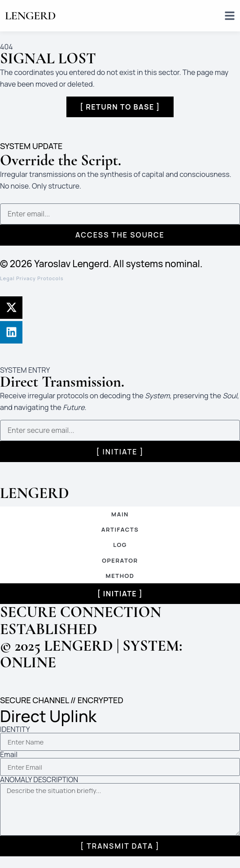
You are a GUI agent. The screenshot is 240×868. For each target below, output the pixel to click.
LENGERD (30, 15)
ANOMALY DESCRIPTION (39, 780)
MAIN (120, 514)
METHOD (120, 576)
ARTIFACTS (120, 529)
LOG (120, 545)
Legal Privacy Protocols (32, 278)
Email (9, 754)
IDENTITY (15, 729)
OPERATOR (120, 560)
